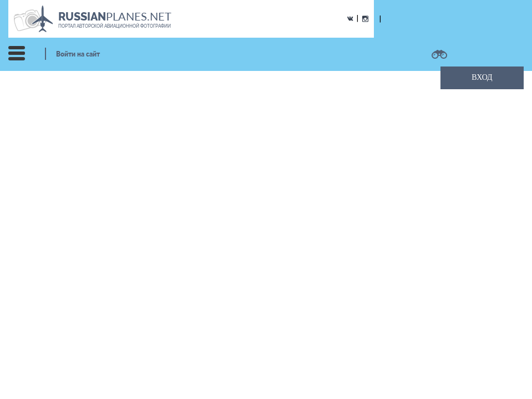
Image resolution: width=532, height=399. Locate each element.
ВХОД (482, 77)
